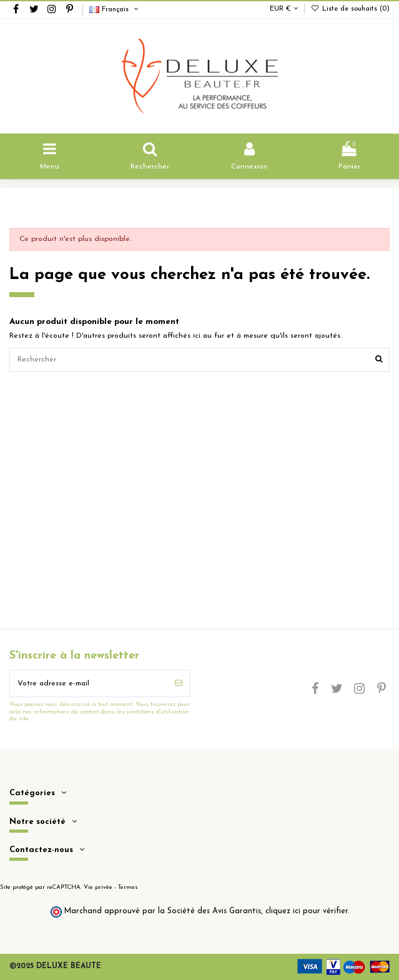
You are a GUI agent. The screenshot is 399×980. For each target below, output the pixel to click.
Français (115, 10)
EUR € (284, 9)
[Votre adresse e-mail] (89, 684)
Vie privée (98, 887)
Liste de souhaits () (350, 9)
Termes (128, 887)
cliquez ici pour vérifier (307, 911)
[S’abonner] (179, 684)
